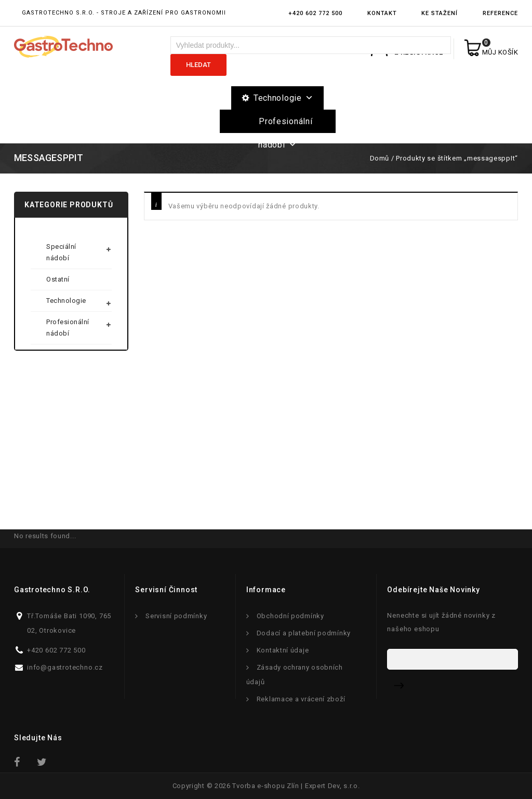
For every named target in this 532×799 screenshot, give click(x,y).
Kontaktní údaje (283, 650)
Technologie (283, 98)
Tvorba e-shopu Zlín (265, 786)
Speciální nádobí (61, 252)
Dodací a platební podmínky (304, 633)
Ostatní (58, 279)
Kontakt (382, 13)
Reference (500, 13)
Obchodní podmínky (290, 616)
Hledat (198, 65)
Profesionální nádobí (285, 125)
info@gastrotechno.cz (65, 667)
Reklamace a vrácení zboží (301, 699)
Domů (380, 158)
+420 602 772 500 (315, 13)
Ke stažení (440, 13)
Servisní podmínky (176, 616)
